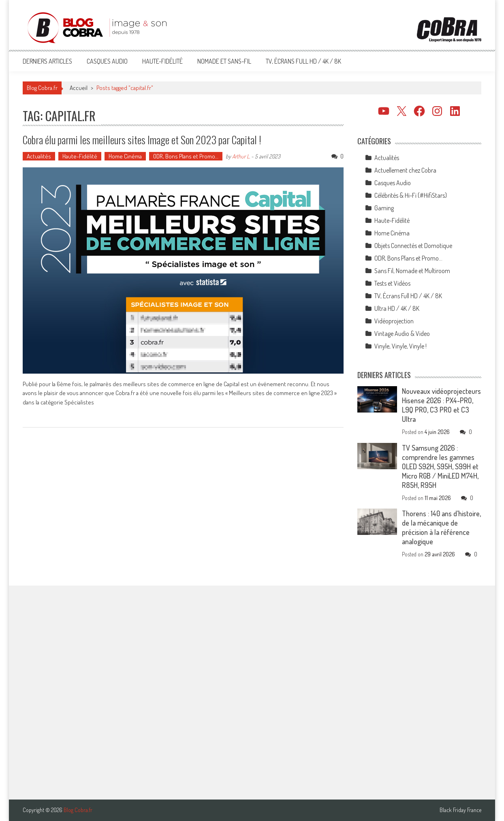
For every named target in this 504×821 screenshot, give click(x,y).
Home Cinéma (125, 156)
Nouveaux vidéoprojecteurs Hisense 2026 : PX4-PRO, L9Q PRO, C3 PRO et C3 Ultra (441, 405)
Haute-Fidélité (162, 61)
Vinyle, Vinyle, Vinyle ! (400, 346)
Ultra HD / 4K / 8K (397, 308)
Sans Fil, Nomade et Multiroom (412, 271)
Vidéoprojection (394, 321)
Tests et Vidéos (392, 283)
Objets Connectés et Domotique (413, 246)
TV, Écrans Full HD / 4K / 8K (303, 61)
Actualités (39, 156)
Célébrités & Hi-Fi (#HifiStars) (411, 195)
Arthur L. (241, 156)
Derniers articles (47, 61)
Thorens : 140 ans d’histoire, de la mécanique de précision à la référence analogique (441, 527)
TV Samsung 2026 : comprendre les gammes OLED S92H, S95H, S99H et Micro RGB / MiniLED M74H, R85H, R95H (440, 466)
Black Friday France (460, 810)
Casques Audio (107, 61)
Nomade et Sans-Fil (224, 61)
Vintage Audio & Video (402, 334)
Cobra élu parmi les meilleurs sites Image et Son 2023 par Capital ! (142, 140)
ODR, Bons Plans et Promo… (186, 156)
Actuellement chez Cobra (405, 170)
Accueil (79, 88)
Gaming (384, 208)
